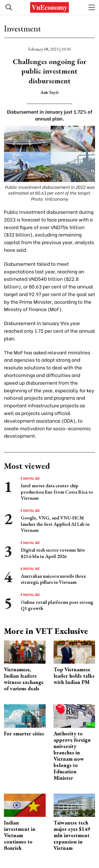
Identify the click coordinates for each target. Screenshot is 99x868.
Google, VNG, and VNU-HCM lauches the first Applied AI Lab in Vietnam (55, 524)
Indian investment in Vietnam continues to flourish (20, 835)
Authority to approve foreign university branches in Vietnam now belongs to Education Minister (72, 756)
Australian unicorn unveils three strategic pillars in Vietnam (53, 579)
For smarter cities (24, 734)
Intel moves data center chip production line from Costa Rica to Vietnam (57, 492)
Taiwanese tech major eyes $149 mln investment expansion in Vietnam (72, 835)
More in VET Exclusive (46, 631)
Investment (22, 28)
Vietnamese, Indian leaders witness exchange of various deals (24, 679)
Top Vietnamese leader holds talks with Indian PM (74, 676)
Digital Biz (31, 478)
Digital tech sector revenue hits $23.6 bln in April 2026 (53, 553)
